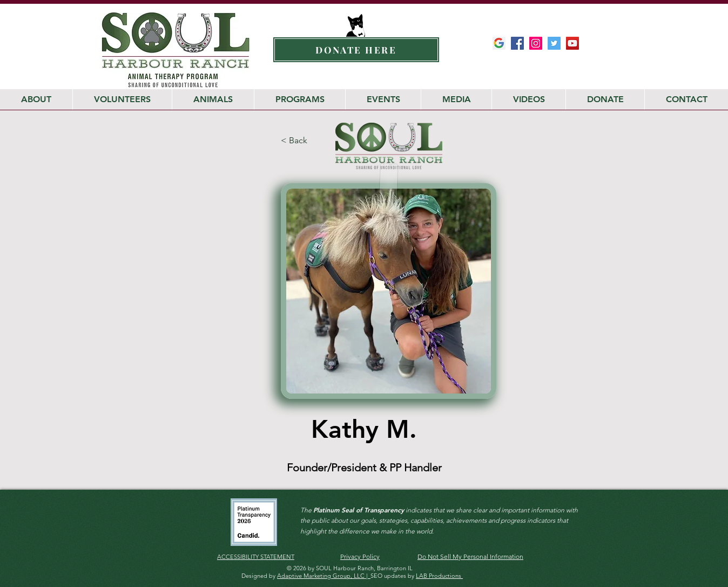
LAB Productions (439, 576)
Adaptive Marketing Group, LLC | (324, 576)
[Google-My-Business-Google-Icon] (499, 43)
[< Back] (307, 141)
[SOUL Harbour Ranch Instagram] (536, 43)
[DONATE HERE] (356, 50)
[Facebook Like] (560, 65)
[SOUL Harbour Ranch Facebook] (517, 43)
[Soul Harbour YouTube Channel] (572, 43)
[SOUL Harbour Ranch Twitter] (554, 43)
